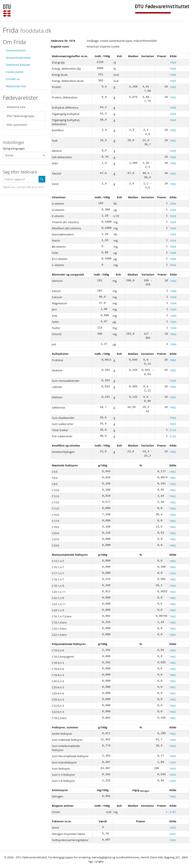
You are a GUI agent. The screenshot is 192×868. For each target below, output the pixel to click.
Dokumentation (16, 50)
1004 (173, 203)
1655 (173, 151)
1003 (173, 62)
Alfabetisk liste (16, 107)
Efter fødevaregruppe (20, 116)
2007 (173, 834)
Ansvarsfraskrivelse (18, 58)
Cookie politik (14, 72)
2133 (173, 430)
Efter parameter (17, 125)
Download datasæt (18, 65)
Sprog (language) (14, 148)
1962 (173, 87)
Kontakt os (13, 79)
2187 (173, 812)
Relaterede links (16, 86)
